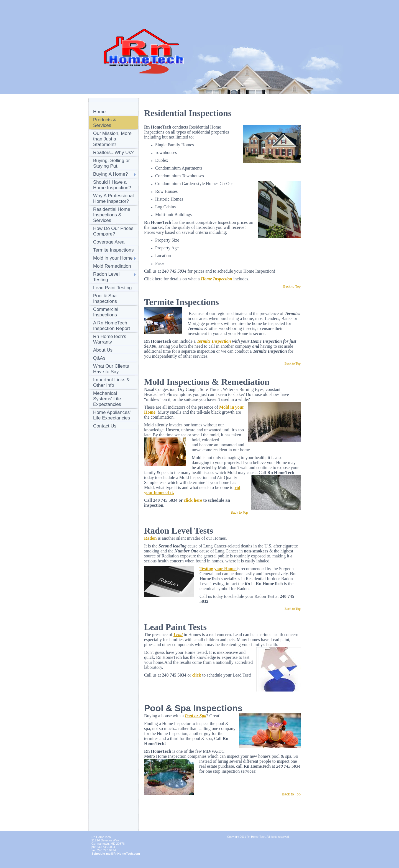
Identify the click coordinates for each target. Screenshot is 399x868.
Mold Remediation (112, 266)
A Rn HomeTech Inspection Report (112, 326)
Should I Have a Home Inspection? (112, 185)
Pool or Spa (195, 716)
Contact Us (105, 426)
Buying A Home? (111, 174)
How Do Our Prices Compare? (113, 231)
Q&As (99, 358)
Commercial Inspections (106, 312)
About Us (103, 350)
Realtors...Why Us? (113, 153)
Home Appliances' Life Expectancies (112, 415)
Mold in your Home (113, 258)
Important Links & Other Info (111, 382)
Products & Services (105, 123)
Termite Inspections (113, 250)
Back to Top (239, 513)
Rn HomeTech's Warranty (110, 339)
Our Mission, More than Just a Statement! (112, 139)
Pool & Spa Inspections (105, 299)
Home (99, 112)
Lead (178, 635)
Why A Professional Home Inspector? (113, 199)
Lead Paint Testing (112, 288)
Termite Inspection (214, 341)
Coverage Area (109, 242)
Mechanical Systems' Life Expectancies (107, 399)
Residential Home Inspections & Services (112, 215)
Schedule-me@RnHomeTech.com (116, 854)
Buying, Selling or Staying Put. (111, 163)
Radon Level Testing (106, 277)
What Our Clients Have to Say (111, 369)
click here (193, 500)
